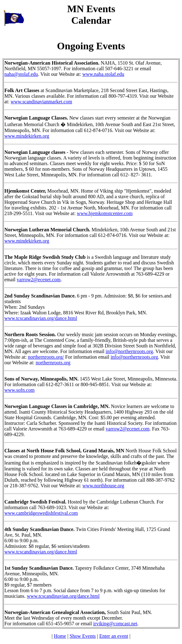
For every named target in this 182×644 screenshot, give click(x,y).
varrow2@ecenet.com (39, 280)
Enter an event (114, 636)
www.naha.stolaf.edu (103, 74)
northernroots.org (53, 363)
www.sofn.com (20, 390)
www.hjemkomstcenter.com (105, 213)
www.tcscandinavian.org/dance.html (41, 318)
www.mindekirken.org (27, 136)
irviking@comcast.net (115, 624)
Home (60, 636)
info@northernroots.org (129, 351)
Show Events (83, 636)
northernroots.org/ (46, 357)
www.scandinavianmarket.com (41, 102)
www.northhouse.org (103, 486)
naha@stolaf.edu (21, 74)
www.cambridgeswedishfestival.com (41, 513)
